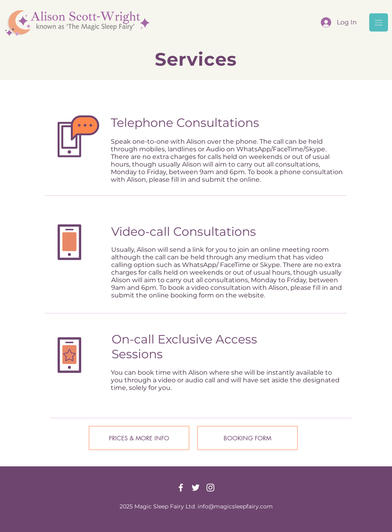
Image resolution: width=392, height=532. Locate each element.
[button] (379, 22)
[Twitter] (196, 488)
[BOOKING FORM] (247, 438)
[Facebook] (181, 488)
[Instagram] (210, 488)
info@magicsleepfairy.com (235, 506)
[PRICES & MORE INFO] (139, 438)
